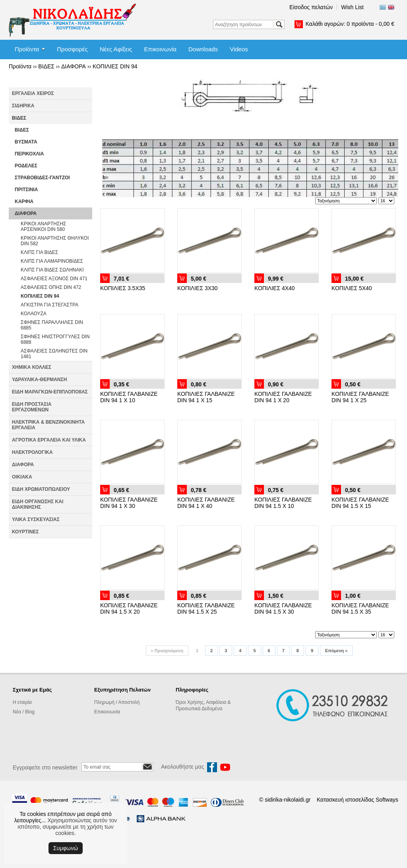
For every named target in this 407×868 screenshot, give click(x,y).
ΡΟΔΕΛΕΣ (26, 166)
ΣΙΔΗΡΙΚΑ (23, 106)
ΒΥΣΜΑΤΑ (26, 142)
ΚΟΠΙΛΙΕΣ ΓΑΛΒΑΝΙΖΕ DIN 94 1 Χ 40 (206, 503)
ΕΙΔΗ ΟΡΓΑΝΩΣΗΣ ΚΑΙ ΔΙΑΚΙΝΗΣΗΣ (38, 504)
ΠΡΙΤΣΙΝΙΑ (26, 190)
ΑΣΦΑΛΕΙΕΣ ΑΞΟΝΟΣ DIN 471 (54, 279)
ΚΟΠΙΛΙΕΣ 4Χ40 (275, 288)
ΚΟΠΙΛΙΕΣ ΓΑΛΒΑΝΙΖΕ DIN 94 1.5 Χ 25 (206, 608)
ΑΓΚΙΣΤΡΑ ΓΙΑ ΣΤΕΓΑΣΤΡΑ (49, 305)
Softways (387, 800)
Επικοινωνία (160, 49)
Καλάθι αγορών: (350, 24)
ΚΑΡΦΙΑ (24, 201)
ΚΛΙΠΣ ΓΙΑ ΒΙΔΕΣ (39, 252)
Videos (239, 49)
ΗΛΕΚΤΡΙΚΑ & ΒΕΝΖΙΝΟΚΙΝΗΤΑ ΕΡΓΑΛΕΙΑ (48, 425)
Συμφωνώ (66, 848)
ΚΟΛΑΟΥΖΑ (34, 314)
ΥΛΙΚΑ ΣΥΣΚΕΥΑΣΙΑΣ (36, 519)
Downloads (203, 49)
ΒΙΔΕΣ (46, 66)
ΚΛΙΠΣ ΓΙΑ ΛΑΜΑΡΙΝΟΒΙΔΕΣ (52, 261)
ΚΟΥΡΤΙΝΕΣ (25, 532)
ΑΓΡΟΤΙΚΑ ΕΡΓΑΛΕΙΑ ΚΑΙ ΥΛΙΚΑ (49, 440)
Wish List (352, 7)
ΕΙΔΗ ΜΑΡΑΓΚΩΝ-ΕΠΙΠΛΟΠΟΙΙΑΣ (50, 392)
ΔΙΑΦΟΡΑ (74, 66)
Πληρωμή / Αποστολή (117, 702)
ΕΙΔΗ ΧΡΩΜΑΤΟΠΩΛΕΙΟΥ (41, 489)
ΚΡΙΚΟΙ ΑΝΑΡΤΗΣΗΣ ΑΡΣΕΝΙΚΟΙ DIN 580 (44, 227)
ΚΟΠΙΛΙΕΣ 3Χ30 (198, 288)
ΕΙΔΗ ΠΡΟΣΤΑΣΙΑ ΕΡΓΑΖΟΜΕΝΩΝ (32, 407)
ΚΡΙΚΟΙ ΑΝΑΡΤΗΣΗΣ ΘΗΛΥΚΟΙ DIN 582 (55, 241)
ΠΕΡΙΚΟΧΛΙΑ (29, 154)
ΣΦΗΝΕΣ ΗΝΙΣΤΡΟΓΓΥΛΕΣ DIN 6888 (55, 339)
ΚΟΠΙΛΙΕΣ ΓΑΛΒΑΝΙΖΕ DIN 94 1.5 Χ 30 (283, 608)
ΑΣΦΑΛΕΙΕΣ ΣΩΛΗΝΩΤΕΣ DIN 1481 (54, 354)
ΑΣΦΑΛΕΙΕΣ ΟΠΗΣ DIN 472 (51, 287)
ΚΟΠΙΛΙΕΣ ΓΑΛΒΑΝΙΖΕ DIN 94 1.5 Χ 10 (283, 503)
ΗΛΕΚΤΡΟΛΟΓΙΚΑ (32, 452)
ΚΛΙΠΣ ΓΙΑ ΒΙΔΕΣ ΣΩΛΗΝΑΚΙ (52, 270)
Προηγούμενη (167, 651)
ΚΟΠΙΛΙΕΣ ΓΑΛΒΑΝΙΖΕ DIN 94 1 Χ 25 (360, 397)
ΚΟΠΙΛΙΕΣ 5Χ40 (352, 288)
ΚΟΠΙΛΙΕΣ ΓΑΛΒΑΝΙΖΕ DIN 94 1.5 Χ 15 (360, 503)
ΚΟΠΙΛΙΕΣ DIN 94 (115, 66)
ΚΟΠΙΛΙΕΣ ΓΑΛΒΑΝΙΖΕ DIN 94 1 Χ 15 (206, 397)
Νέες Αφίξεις (116, 49)
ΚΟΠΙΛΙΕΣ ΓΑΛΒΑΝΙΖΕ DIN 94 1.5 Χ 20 (129, 608)
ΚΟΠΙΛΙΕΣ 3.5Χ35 (123, 288)
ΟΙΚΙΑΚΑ (22, 477)
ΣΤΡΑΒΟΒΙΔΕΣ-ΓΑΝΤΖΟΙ (42, 178)
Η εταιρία (22, 702)
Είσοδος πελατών (311, 7)
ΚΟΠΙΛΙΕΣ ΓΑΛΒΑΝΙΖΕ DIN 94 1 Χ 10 (129, 397)
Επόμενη (336, 651)
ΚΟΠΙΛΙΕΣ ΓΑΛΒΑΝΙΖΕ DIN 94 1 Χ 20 (283, 397)
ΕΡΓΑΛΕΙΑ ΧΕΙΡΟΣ (33, 93)
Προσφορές (72, 49)
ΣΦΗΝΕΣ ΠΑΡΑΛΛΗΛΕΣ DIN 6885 (52, 325)
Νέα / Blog (24, 712)
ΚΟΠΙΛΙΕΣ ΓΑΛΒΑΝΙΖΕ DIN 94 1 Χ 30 (129, 503)
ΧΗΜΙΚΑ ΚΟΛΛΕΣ (32, 367)
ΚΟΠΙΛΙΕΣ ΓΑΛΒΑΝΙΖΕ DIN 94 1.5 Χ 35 (360, 608)
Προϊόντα (27, 49)
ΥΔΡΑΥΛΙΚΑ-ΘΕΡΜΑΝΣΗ (39, 380)
